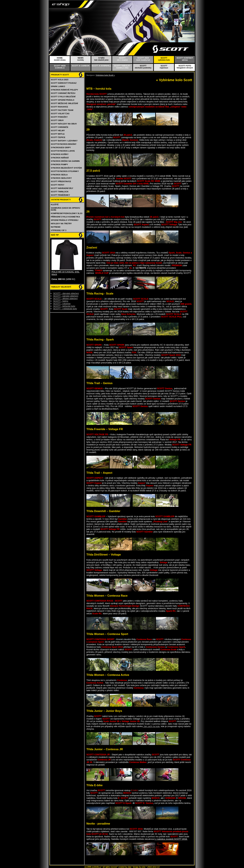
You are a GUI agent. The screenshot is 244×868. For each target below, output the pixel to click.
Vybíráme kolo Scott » (105, 75)
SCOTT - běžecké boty (64, 306)
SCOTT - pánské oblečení (66, 296)
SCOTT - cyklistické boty (65, 309)
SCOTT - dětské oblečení (65, 298)
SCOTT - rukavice (62, 304)
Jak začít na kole (151, 726)
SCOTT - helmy (61, 301)
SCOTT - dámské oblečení (66, 293)
